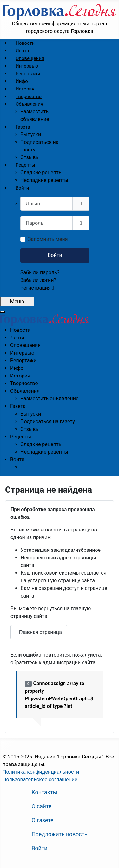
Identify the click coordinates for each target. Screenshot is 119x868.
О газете (43, 820)
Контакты (45, 792)
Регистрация (37, 288)
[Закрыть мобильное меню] (3, 312)
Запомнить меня (48, 239)
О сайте (42, 806)
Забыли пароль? (40, 273)
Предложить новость (60, 834)
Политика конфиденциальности (41, 772)
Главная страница (39, 632)
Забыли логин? (38, 280)
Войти (55, 255)
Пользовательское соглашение (40, 780)
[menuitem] (25, 43)
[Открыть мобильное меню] (17, 302)
